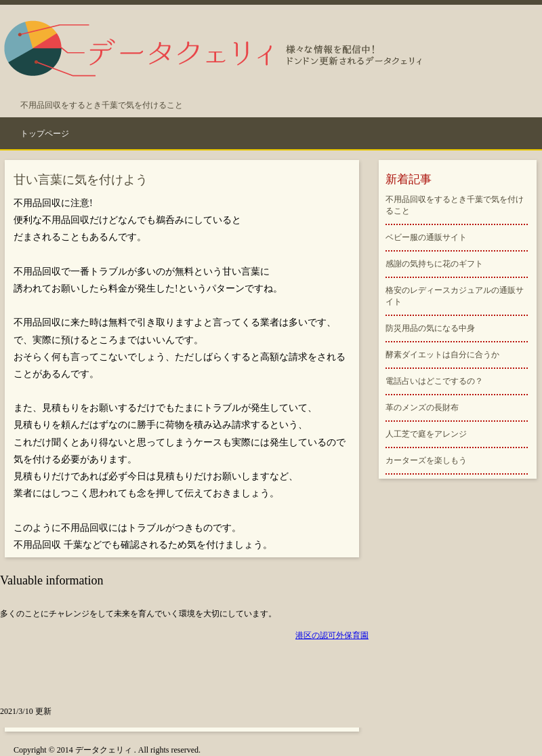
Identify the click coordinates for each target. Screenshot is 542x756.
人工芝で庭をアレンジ (426, 434)
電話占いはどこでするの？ (434, 381)
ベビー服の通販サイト (426, 237)
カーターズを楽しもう (426, 460)
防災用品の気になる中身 (430, 328)
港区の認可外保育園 (332, 635)
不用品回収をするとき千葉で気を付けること (455, 205)
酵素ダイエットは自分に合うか (442, 355)
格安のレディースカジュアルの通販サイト (455, 296)
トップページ (45, 134)
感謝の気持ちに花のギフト (434, 264)
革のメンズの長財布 (422, 407)
